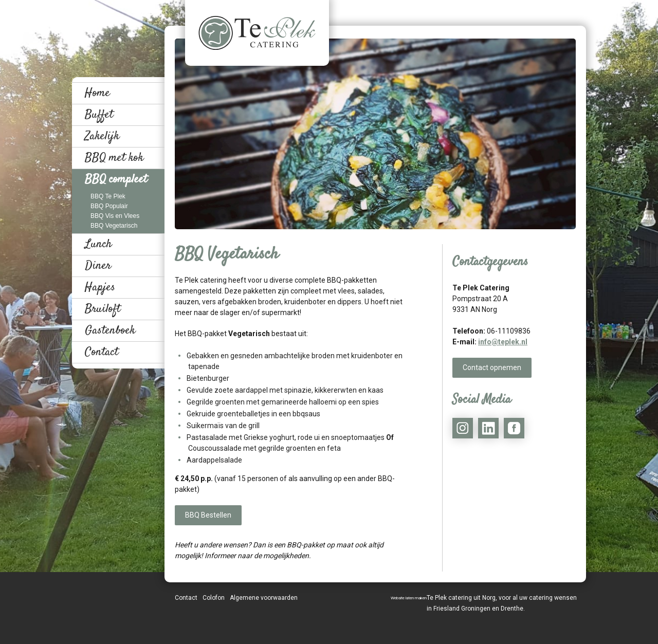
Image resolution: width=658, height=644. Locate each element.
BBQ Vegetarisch (114, 226)
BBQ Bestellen (208, 515)
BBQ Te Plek (108, 196)
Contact (102, 352)
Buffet (99, 115)
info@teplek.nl (503, 342)
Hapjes (100, 287)
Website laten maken (409, 598)
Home (97, 93)
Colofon (214, 598)
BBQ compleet (116, 179)
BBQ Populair (109, 206)
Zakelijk (102, 136)
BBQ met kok (114, 158)
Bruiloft (103, 309)
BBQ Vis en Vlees (115, 216)
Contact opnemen (492, 367)
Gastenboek (110, 330)
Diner (98, 266)
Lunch (98, 244)
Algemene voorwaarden (264, 598)
